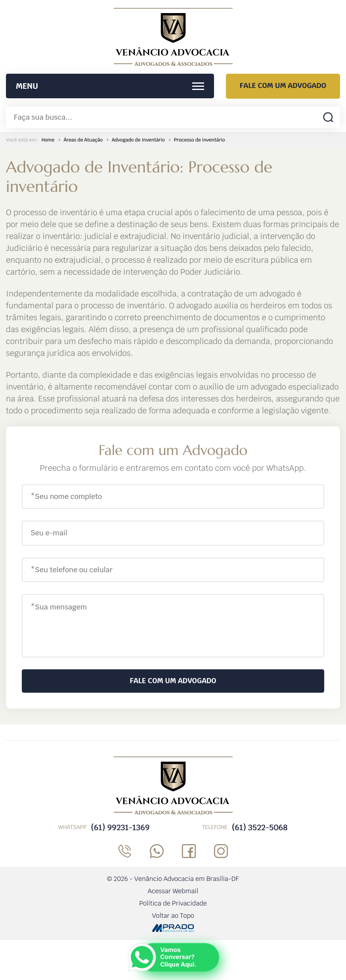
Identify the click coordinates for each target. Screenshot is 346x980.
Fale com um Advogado (283, 86)
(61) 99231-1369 (120, 827)
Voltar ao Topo (173, 916)
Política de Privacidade (173, 903)
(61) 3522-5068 (260, 827)
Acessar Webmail (173, 891)
